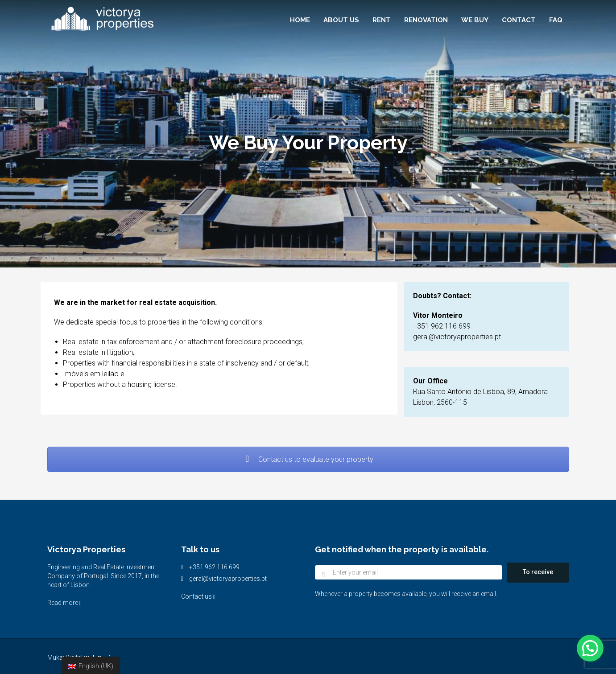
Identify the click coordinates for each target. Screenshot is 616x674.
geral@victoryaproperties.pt (228, 579)
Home (300, 20)
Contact (519, 20)
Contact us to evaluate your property (308, 459)
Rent (382, 20)
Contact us (198, 596)
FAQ (556, 20)
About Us (341, 20)
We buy (475, 20)
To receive (538, 572)
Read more (64, 603)
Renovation (426, 20)
